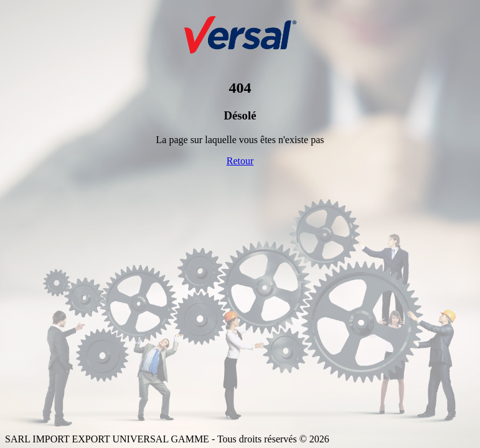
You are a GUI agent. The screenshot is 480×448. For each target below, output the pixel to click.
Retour (240, 161)
